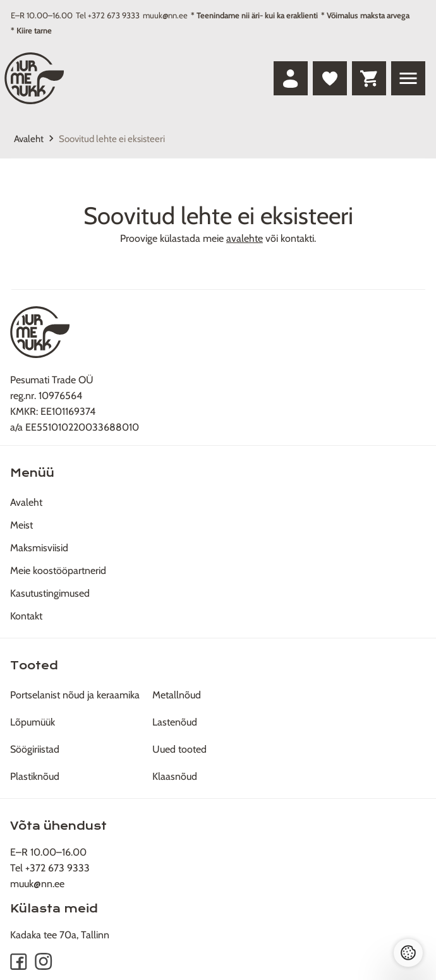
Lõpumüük (33, 722)
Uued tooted (179, 749)
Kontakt (26, 616)
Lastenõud (175, 722)
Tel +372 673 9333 (108, 15)
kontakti (297, 238)
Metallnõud (177, 695)
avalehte (245, 238)
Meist (21, 525)
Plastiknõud (35, 776)
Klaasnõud (175, 776)
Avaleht (29, 139)
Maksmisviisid (39, 548)
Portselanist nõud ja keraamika (75, 695)
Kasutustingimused (50, 593)
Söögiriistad (35, 749)
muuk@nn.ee (165, 15)
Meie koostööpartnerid (58, 571)
